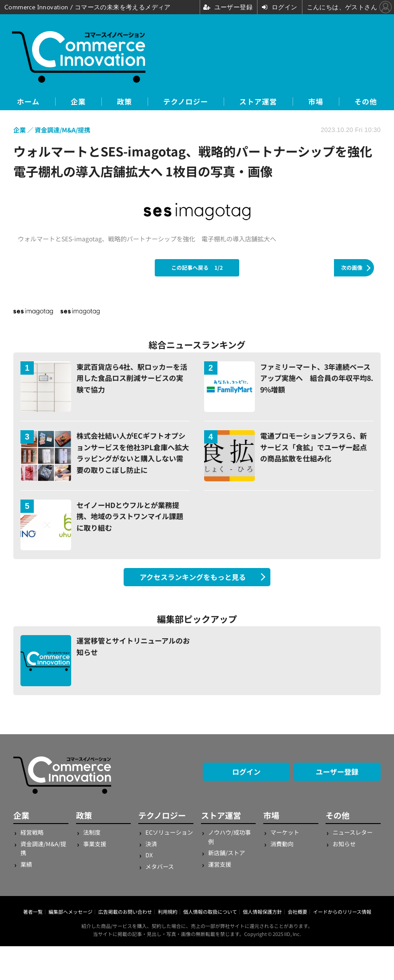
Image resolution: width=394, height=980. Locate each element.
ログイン (246, 772)
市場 (316, 102)
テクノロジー (186, 102)
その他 (366, 102)
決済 (151, 844)
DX (149, 855)
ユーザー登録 (337, 772)
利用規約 (168, 912)
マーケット (285, 832)
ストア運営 (258, 102)
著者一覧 (33, 912)
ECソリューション (169, 832)
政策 (125, 102)
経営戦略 (32, 832)
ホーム (28, 102)
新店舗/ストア (227, 853)
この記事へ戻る (197, 267)
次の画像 (352, 267)
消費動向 (282, 844)
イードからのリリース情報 (342, 912)
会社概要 (298, 912)
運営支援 (220, 864)
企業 (78, 102)
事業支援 (95, 844)
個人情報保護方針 (262, 912)
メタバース (160, 866)
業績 (26, 864)
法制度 (92, 832)
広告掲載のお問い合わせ (125, 912)
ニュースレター (353, 832)
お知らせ (344, 844)
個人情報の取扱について (210, 912)
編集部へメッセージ (70, 912)
